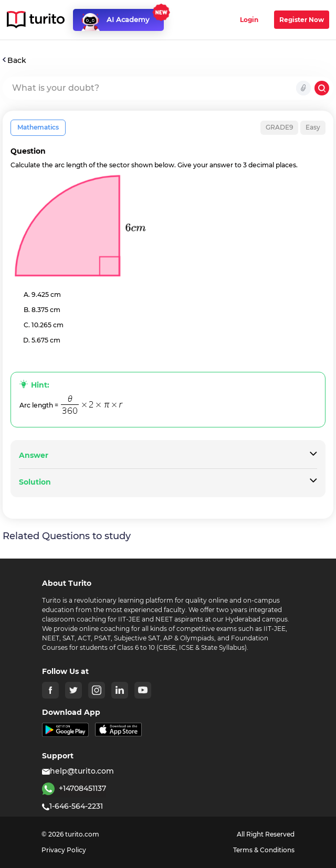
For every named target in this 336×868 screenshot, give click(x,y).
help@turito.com (78, 771)
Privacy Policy (64, 850)
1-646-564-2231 (72, 806)
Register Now (302, 20)
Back (14, 60)
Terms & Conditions (264, 850)
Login (249, 20)
